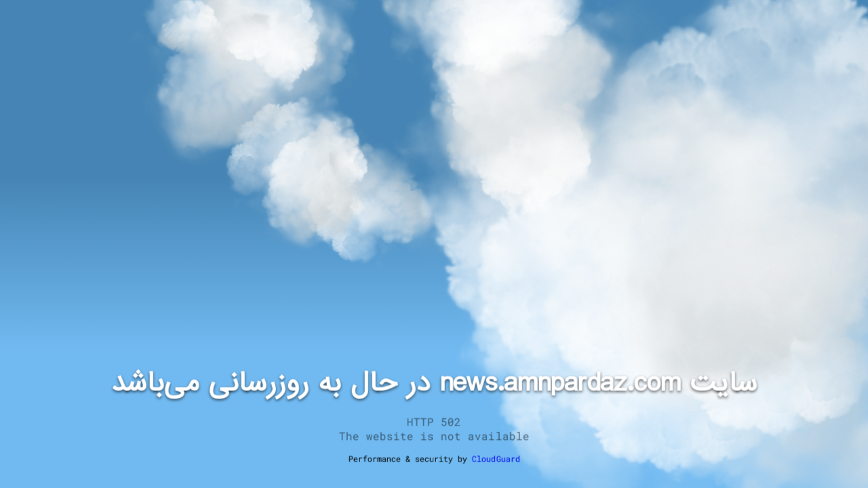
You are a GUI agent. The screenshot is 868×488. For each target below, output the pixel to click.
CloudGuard (496, 459)
